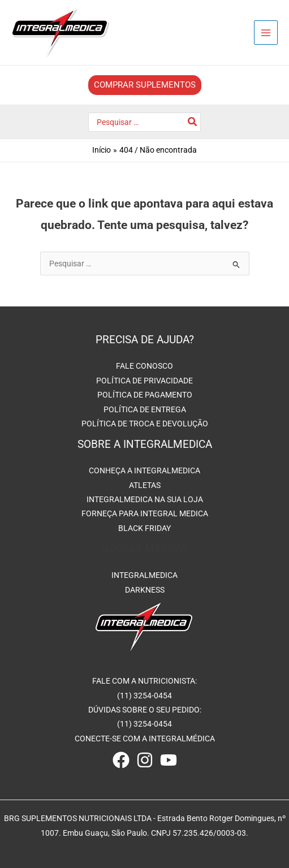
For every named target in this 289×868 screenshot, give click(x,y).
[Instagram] (145, 760)
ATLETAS (145, 485)
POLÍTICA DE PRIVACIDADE (144, 381)
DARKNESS (145, 590)
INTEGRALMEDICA (144, 575)
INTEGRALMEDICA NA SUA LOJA (145, 499)
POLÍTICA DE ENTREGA (145, 409)
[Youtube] (169, 760)
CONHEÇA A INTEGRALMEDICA (144, 470)
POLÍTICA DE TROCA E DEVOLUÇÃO (145, 424)
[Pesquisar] (193, 122)
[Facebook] (121, 760)
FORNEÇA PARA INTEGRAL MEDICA (145, 513)
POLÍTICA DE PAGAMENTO (145, 395)
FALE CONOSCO (144, 366)
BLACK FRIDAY (144, 528)
